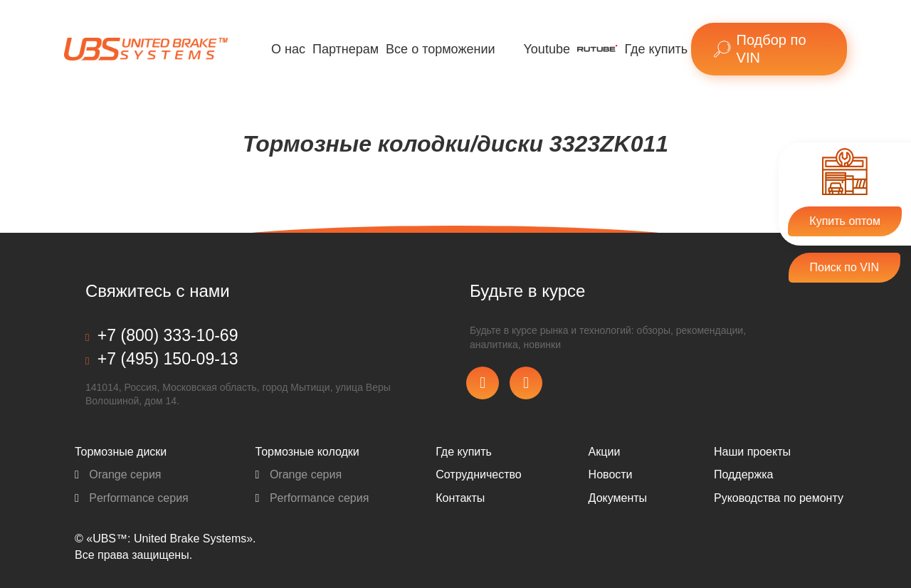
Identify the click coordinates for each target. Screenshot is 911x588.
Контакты (460, 498)
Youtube (547, 49)
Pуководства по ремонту (779, 498)
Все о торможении (440, 49)
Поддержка (743, 474)
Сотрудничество (479, 474)
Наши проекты (752, 452)
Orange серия (118, 474)
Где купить (657, 49)
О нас (288, 49)
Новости (611, 474)
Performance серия (132, 498)
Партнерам (346, 49)
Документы (618, 498)
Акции (605, 452)
